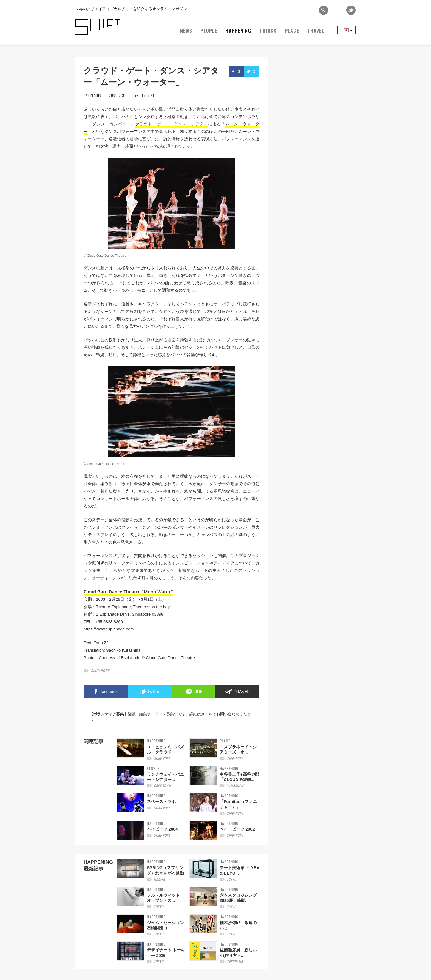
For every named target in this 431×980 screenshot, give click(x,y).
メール (207, 714)
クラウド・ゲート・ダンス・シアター (172, 124)
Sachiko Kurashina (123, 650)
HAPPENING (238, 31)
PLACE (292, 31)
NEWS (186, 31)
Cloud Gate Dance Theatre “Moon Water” (128, 592)
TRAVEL (316, 31)
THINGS (268, 31)
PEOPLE (209, 31)
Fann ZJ (148, 95)
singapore (100, 671)
